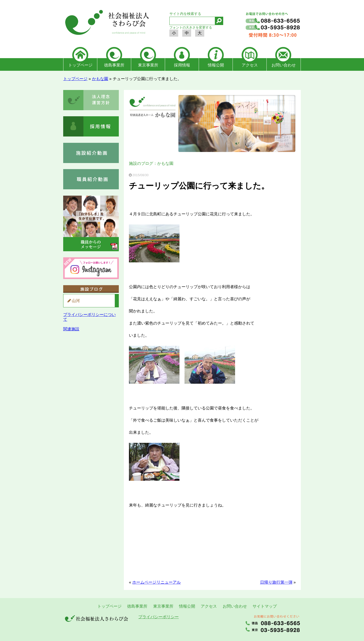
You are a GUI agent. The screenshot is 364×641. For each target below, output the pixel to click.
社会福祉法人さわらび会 (106, 23)
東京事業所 (148, 65)
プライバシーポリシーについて (89, 317)
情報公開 (216, 65)
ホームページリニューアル (156, 582)
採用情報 (182, 65)
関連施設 (71, 329)
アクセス (250, 65)
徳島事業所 (114, 65)
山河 (76, 301)
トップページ (80, 65)
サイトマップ (265, 606)
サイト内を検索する (185, 14)
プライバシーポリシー (158, 617)
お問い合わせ (284, 65)
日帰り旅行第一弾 (276, 582)
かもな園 (100, 79)
